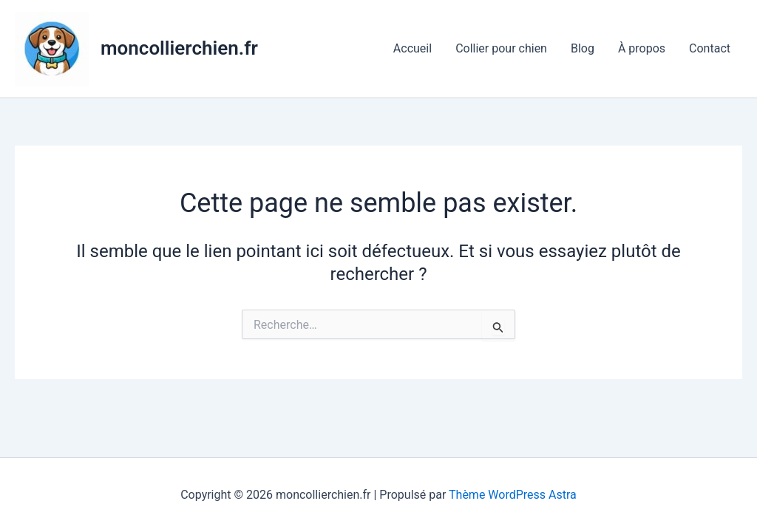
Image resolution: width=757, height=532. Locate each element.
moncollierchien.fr (179, 48)
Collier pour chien (501, 48)
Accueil (413, 48)
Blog (583, 48)
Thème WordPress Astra (513, 495)
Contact (710, 48)
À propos (642, 48)
